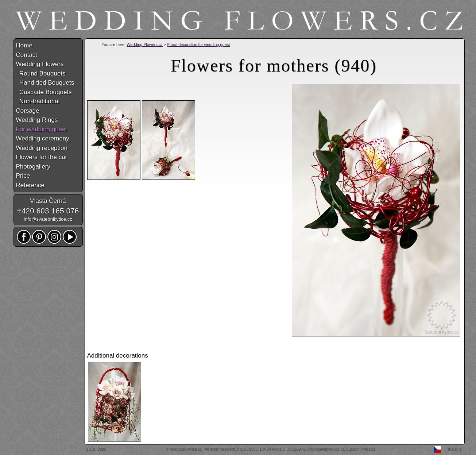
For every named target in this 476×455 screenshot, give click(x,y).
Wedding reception (42, 148)
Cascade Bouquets (44, 92)
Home (24, 45)
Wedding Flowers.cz (145, 45)
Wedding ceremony (43, 138)
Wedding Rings (37, 120)
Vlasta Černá (48, 201)
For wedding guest (42, 129)
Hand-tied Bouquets (45, 83)
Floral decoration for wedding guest (199, 45)
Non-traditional (38, 101)
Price (23, 176)
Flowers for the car (42, 157)
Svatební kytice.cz (361, 449)
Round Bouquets (41, 74)
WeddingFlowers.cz (186, 449)
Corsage (28, 111)
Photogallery (33, 167)
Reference (30, 185)
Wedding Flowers (40, 64)
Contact (27, 55)
